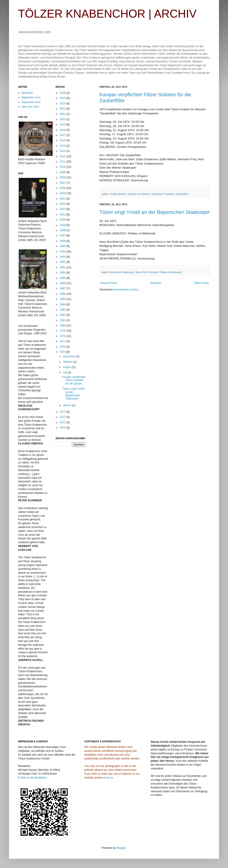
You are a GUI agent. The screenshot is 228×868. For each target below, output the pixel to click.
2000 (63, 220)
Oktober (68, 362)
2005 (63, 193)
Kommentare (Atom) (126, 290)
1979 (63, 331)
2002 (63, 209)
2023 (63, 109)
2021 (63, 114)
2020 (63, 119)
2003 (63, 204)
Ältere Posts (201, 283)
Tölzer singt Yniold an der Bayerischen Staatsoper (155, 212)
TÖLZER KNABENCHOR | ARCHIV (107, 14)
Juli (65, 373)
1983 (63, 310)
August (67, 367)
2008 (63, 177)
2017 (63, 135)
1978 (63, 336)
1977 (63, 341)
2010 (63, 167)
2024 (63, 104)
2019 (63, 125)
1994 (63, 252)
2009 (63, 172)
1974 (63, 352)
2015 (63, 146)
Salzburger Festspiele (163, 194)
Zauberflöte (182, 194)
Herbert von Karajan (139, 194)
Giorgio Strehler (118, 194)
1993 (63, 257)
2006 (63, 188)
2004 (63, 199)
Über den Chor (30, 107)
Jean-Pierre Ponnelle (147, 272)
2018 (63, 130)
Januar (67, 405)
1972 (63, 417)
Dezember (69, 356)
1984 (63, 304)
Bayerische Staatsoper (122, 272)
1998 (63, 230)
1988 (63, 283)
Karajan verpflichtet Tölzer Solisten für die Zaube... (74, 380)
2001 (63, 215)
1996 (63, 241)
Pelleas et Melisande (171, 272)
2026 (63, 93)
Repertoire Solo (31, 102)
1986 (63, 294)
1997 (63, 236)
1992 (63, 262)
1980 (63, 325)
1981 (63, 320)
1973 (63, 412)
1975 (63, 347)
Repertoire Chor (31, 97)
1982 (63, 315)
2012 (63, 156)
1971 (63, 422)
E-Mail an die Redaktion (32, 778)
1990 (63, 273)
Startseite (156, 283)
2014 (63, 151)
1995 (63, 246)
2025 (63, 98)
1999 (63, 225)
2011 (63, 162)
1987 (63, 288)
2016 (63, 140)
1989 (63, 278)
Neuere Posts (109, 283)
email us (108, 778)
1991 (63, 267)
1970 (63, 428)
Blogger (121, 848)
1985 (63, 299)
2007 (63, 183)
